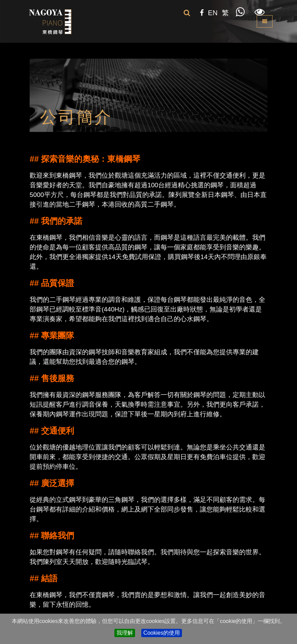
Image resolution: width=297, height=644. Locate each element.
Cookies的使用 (162, 633)
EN (213, 13)
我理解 (125, 633)
